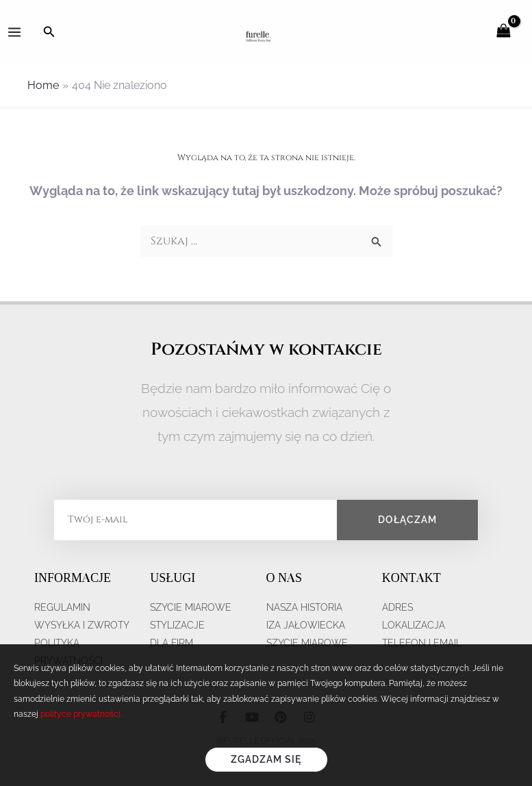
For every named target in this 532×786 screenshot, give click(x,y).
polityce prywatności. (81, 714)
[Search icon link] (49, 32)
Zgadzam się (266, 759)
